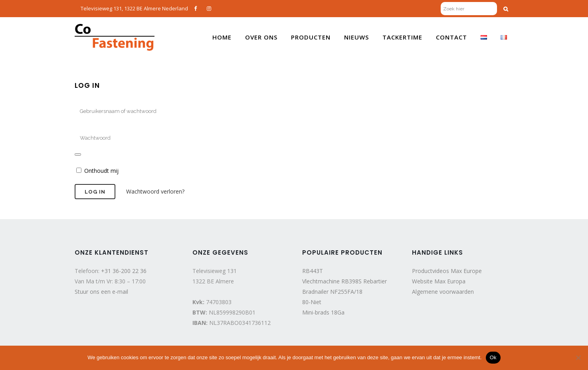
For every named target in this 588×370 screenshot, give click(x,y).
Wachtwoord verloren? (155, 191)
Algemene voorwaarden (443, 292)
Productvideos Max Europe (447, 271)
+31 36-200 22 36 (124, 271)
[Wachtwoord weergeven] (78, 154)
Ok (493, 357)
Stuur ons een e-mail (101, 292)
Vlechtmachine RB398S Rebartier (344, 281)
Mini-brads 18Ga (323, 312)
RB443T (313, 271)
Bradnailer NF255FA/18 (332, 292)
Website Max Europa (439, 281)
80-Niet (312, 302)
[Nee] (578, 358)
